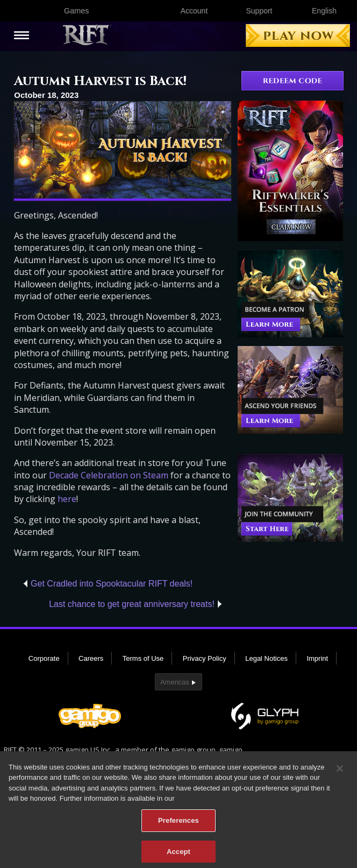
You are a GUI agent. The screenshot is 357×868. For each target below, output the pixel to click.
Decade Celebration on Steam (109, 475)
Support (259, 11)
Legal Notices (266, 658)
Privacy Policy (205, 658)
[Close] (340, 772)
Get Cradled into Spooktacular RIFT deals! (112, 584)
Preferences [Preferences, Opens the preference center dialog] (178, 824)
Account (194, 11)
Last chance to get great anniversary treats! (132, 604)
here (67, 499)
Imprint (317, 658)
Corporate (44, 658)
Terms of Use (143, 658)
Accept (178, 855)
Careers (91, 658)
